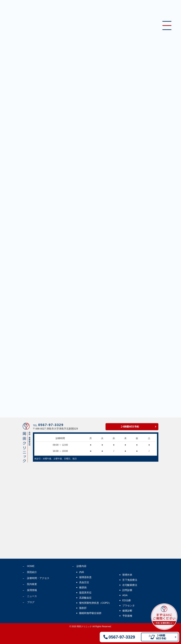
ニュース (32, 596)
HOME (31, 566)
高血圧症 (84, 582)
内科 (82, 572)
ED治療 (126, 600)
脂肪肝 (83, 608)
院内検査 (32, 584)
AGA (125, 595)
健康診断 (127, 611)
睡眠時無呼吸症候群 (90, 613)
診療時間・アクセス (38, 578)
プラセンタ (129, 605)
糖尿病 (83, 587)
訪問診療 (127, 590)
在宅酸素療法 (130, 585)
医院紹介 (32, 572)
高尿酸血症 (85, 598)
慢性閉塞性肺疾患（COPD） (95, 603)
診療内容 (81, 566)
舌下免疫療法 (130, 580)
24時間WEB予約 (130, 427)
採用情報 (32, 590)
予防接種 (127, 616)
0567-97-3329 (51, 425)
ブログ (31, 602)
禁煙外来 (127, 575)
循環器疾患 (85, 577)
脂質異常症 (85, 593)
